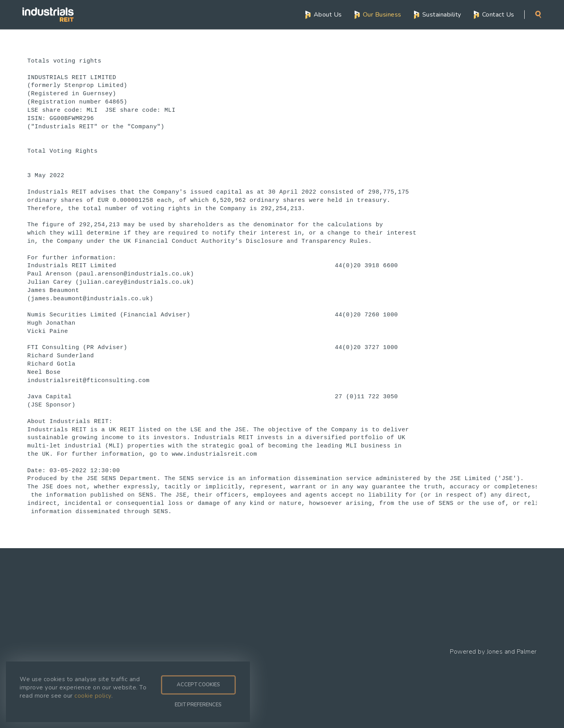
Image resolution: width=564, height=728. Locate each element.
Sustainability (442, 14)
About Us (328, 14)
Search (538, 14)
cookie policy (93, 696)
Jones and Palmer (512, 652)
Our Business (382, 14)
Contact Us (498, 14)
